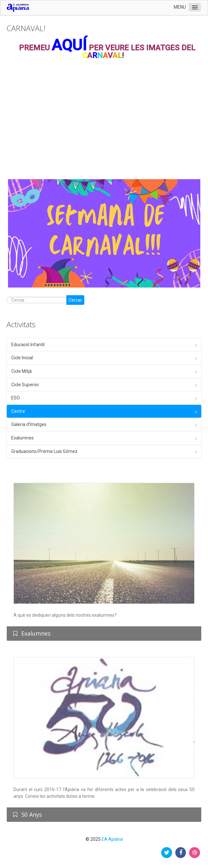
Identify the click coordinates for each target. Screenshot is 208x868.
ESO (16, 398)
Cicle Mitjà (21, 371)
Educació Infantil (28, 345)
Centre (18, 411)
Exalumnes (22, 438)
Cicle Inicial (22, 358)
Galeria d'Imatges (29, 424)
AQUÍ (69, 45)
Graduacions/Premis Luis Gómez (44, 451)
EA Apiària (112, 839)
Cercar (75, 300)
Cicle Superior (25, 385)
